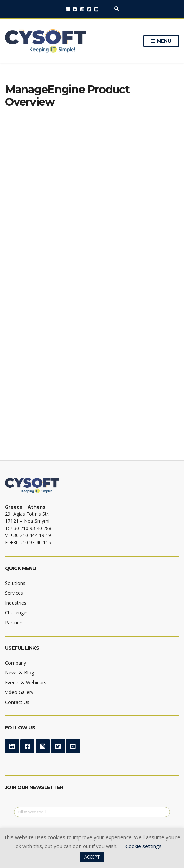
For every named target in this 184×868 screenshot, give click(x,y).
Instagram (82, 9)
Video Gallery (19, 692)
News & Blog (20, 673)
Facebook (75, 9)
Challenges (17, 613)
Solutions (15, 583)
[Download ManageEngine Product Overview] (91, 281)
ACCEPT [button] (92, 857)
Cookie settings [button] (144, 846)
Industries (16, 603)
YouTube (96, 9)
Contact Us (17, 702)
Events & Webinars (26, 682)
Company (16, 663)
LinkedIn (68, 9)
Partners (14, 622)
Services (14, 593)
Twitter (89, 9)
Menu (161, 41)
